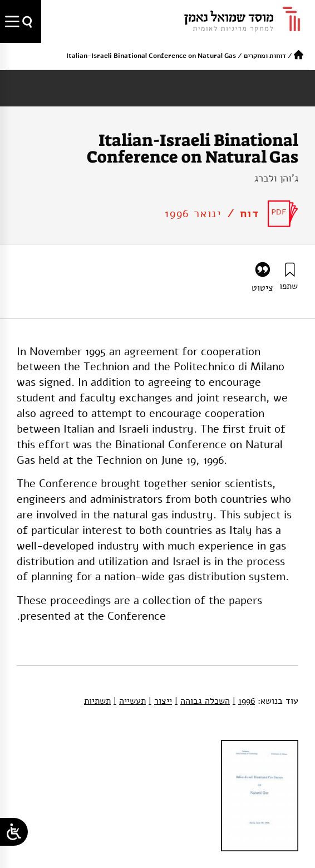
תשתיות (97, 701)
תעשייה (130, 701)
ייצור (160, 701)
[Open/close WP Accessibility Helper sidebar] (14, 832)
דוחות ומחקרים (265, 56)
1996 (244, 701)
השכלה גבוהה (202, 701)
